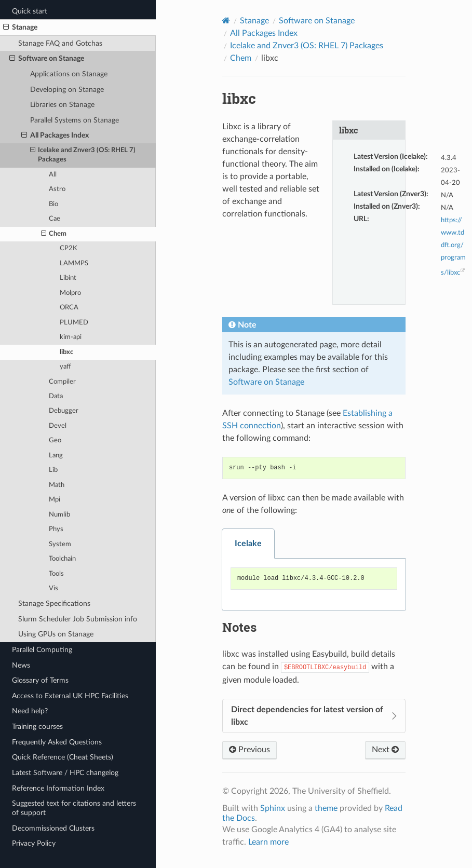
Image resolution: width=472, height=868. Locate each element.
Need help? (30, 711)
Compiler (62, 382)
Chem (54, 234)
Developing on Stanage (67, 90)
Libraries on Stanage (62, 105)
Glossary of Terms (40, 680)
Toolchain (62, 559)
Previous (250, 750)
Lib (53, 470)
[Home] (226, 21)
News (21, 665)
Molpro (70, 293)
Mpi (55, 500)
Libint (68, 278)
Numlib (59, 515)
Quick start (30, 11)
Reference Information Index (58, 788)
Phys (56, 529)
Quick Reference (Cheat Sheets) (63, 757)
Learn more (268, 842)
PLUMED (74, 323)
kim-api (71, 337)
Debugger (64, 411)
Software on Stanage (47, 59)
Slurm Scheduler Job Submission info (78, 619)
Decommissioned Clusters (53, 828)
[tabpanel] (314, 585)
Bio (53, 204)
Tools (56, 574)
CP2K (69, 248)
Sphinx (273, 808)
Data (56, 396)
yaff (65, 367)
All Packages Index (55, 135)
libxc (66, 352)
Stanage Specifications (54, 603)
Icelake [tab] (248, 544)
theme (326, 808)
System (60, 544)
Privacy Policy (34, 843)
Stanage (20, 28)
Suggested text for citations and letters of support (74, 808)
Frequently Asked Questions (57, 742)
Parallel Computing (42, 650)
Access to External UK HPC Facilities (70, 696)
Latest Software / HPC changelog (65, 773)
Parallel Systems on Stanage (75, 120)
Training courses (37, 727)
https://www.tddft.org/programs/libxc (453, 247)
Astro (57, 189)
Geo (55, 440)
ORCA (69, 308)
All (53, 175)
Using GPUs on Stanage (56, 634)
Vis (53, 588)
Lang (56, 456)
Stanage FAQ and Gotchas (60, 43)
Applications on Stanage (69, 74)
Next (385, 750)
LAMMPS (74, 263)
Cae (55, 219)
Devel (58, 426)
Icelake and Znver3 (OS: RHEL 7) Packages (83, 154)
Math (57, 485)
